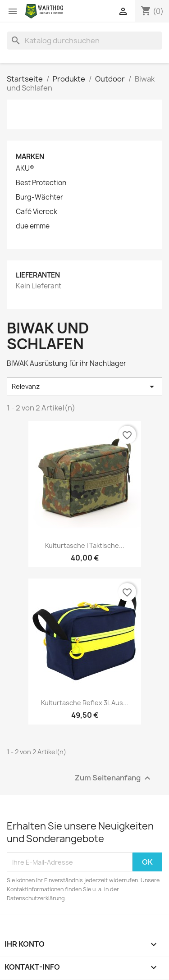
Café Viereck (37, 212)
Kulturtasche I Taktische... (85, 545)
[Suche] (84, 41)
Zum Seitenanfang (114, 778)
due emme (33, 226)
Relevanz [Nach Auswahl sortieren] (84, 387)
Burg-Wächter (39, 197)
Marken (30, 157)
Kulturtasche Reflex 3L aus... (85, 703)
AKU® (25, 169)
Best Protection (41, 183)
